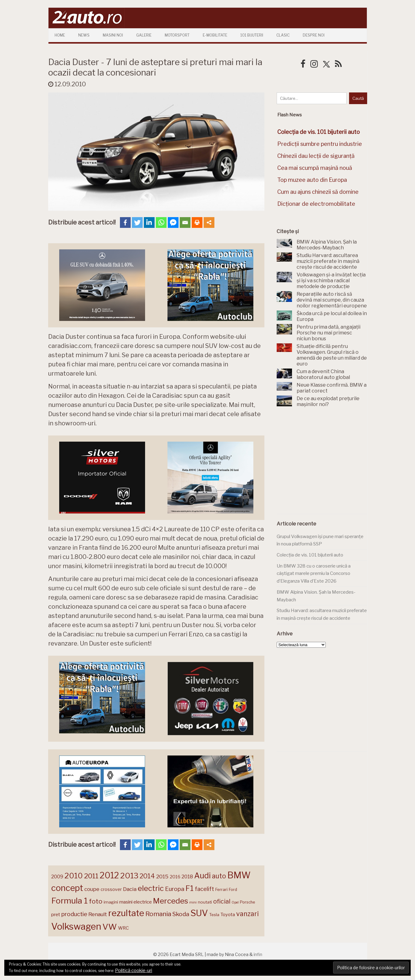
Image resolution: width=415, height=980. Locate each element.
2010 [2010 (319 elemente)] (74, 876)
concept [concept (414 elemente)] (67, 888)
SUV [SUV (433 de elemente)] (199, 913)
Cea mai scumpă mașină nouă (315, 168)
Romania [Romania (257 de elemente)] (158, 914)
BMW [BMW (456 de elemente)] (239, 875)
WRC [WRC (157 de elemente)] (123, 928)
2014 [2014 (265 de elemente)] (147, 876)
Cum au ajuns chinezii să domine (318, 192)
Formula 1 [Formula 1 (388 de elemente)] (69, 901)
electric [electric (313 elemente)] (151, 888)
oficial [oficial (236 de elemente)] (222, 901)
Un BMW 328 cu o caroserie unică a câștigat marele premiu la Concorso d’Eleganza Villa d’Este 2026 (314, 574)
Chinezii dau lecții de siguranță (316, 156)
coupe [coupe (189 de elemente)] (92, 889)
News (84, 35)
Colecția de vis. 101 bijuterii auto (310, 555)
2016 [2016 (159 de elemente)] (175, 877)
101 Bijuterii (252, 35)
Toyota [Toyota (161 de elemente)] (228, 915)
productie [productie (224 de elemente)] (74, 914)
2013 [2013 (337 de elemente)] (129, 876)
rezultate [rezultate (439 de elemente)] (126, 913)
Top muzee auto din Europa (312, 180)
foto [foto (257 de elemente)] (96, 901)
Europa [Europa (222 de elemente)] (175, 889)
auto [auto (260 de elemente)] (219, 876)
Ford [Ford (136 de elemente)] (233, 890)
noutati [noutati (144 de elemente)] (205, 902)
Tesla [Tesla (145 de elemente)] (214, 915)
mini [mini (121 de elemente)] (193, 902)
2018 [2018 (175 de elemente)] (187, 877)
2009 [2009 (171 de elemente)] (57, 877)
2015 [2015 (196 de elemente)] (162, 876)
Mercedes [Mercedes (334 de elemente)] (171, 901)
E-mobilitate (215, 35)
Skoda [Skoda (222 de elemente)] (181, 914)
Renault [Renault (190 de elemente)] (98, 914)
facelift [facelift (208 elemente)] (204, 889)
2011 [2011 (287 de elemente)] (91, 876)
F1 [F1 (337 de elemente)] (190, 888)
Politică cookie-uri (134, 970)
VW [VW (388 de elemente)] (110, 927)
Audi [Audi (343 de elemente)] (202, 876)
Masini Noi (113, 35)
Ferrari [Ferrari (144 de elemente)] (221, 889)
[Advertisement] (323, 464)
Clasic (283, 35)
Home (60, 35)
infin (258, 954)
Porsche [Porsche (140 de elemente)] (247, 902)
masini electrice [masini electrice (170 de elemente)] (136, 902)
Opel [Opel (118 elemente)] (235, 902)
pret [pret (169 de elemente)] (56, 914)
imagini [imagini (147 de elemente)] (111, 902)
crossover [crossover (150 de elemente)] (111, 889)
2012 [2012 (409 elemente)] (109, 875)
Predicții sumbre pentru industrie (320, 144)
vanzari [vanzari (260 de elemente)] (247, 914)
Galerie (144, 35)
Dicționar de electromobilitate (316, 204)
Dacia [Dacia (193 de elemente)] (130, 889)
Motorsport (177, 35)
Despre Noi (314, 35)
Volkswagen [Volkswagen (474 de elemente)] (76, 926)
